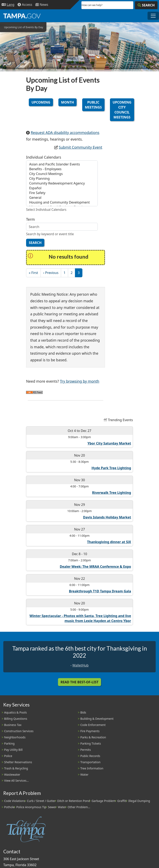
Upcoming (41, 102)
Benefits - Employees (62, 169)
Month (67, 102)
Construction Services (19, 731)
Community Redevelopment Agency (62, 183)
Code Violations (15, 801)
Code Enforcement (93, 725)
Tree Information (92, 768)
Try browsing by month (79, 381)
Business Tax (13, 725)
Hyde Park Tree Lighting (111, 468)
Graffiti (122, 801)
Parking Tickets (91, 743)
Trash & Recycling (16, 768)
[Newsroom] (42, 5)
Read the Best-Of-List (80, 682)
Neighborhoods (15, 737)
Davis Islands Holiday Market (107, 517)
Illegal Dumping (139, 801)
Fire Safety (62, 193)
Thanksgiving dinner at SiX (109, 542)
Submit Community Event (81, 147)
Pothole (9, 807)
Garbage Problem (104, 801)
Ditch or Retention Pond (74, 801)
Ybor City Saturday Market (109, 443)
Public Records (90, 756)
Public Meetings (93, 105)
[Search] (146, 5)
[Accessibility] (25, 5)
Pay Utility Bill (13, 750)
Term (30, 219)
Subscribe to (34, 393)
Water (84, 775)
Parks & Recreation (93, 737)
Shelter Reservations (18, 762)
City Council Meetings (62, 174)
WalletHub (81, 665)
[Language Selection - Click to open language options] (8, 5)
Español (62, 188)
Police (8, 756)
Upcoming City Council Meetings (122, 110)
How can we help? (92, 5)
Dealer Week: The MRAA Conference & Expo (95, 567)
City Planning (62, 179)
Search (35, 243)
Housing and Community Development (62, 202)
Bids (83, 712)
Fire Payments (90, 731)
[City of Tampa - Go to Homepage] (22, 16)
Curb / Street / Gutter (41, 801)
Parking (9, 743)
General (62, 198)
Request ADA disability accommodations (65, 133)
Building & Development (97, 719)
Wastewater (12, 775)
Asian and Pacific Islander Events (62, 164)
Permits (86, 750)
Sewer (52, 807)
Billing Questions (16, 719)
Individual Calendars (44, 157)
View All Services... (16, 781)
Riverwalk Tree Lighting (112, 493)
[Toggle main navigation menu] (153, 16)
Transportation (90, 762)
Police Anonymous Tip (31, 807)
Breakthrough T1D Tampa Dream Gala (100, 591)
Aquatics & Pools (15, 712)
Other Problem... (79, 807)
